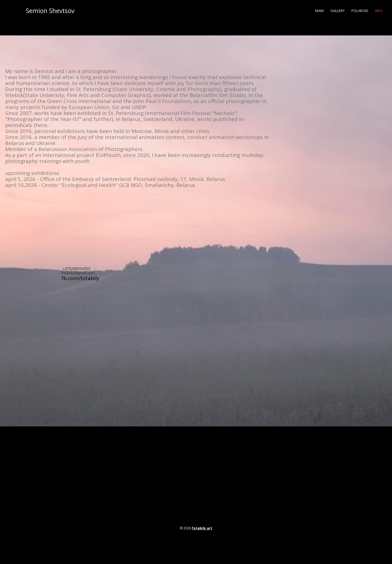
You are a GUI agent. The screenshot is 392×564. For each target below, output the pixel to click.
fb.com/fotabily (80, 278)
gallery (338, 11)
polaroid (360, 11)
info (379, 11)
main (319, 11)
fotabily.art (202, 528)
